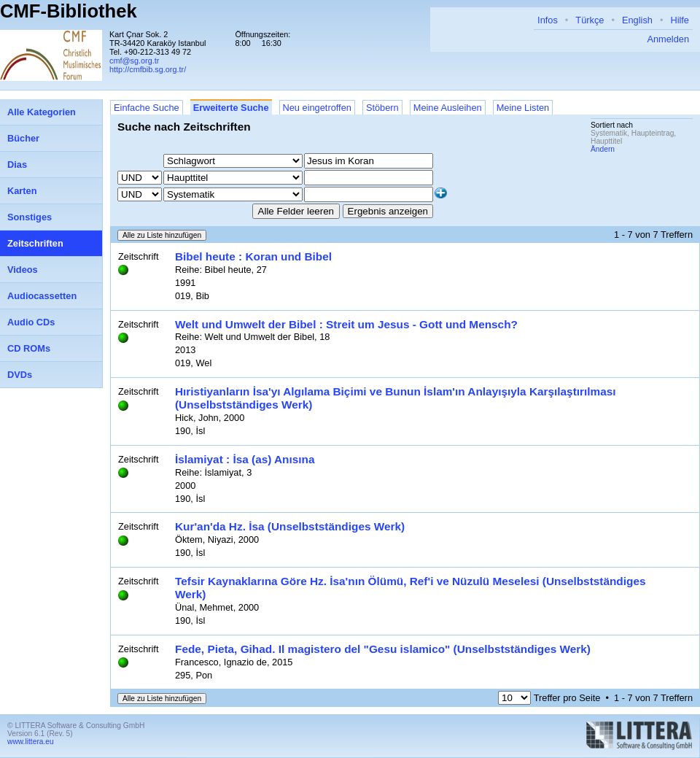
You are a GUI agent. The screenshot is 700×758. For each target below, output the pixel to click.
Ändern (603, 149)
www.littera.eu (31, 742)
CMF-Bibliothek (69, 11)
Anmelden (668, 39)
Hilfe (680, 20)
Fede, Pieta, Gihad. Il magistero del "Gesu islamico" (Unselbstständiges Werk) (383, 649)
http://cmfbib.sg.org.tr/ (148, 69)
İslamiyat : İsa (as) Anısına (245, 459)
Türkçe (590, 20)
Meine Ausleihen (448, 108)
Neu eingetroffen (317, 108)
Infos (548, 20)
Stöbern (382, 108)
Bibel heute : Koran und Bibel (253, 256)
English (637, 20)
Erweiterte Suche (231, 108)
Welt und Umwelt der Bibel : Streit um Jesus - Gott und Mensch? (346, 324)
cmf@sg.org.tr (134, 61)
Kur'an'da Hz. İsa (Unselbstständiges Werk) (290, 526)
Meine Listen (523, 108)
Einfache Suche (147, 108)
